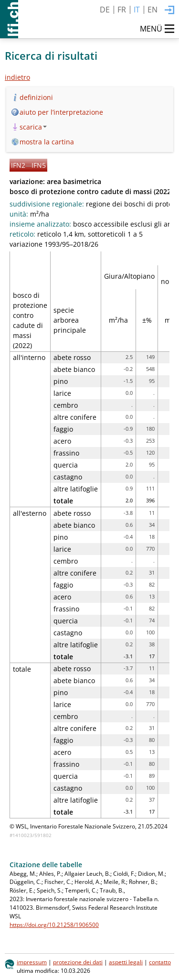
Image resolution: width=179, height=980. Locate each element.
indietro (17, 77)
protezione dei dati (78, 962)
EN (153, 10)
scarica (33, 127)
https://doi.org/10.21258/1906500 (54, 925)
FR (122, 10)
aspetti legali (126, 962)
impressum (32, 962)
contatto (160, 962)
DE (105, 10)
